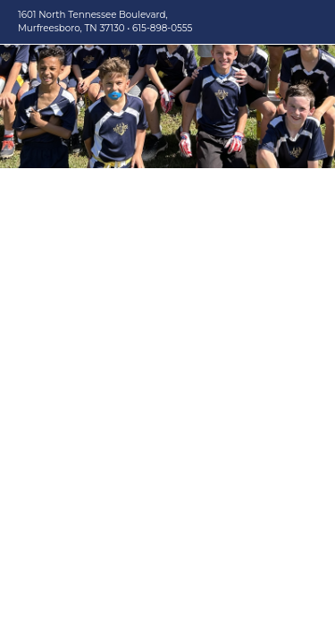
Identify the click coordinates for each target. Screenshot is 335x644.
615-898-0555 (162, 28)
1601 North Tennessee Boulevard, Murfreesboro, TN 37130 (93, 21)
